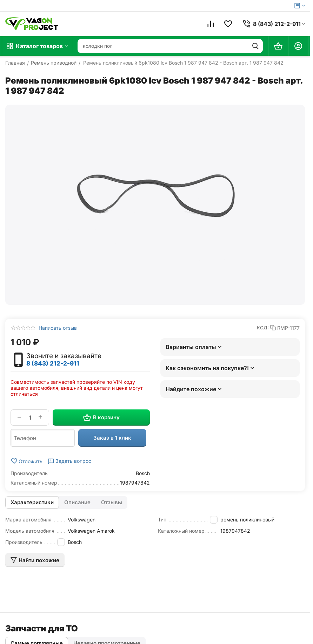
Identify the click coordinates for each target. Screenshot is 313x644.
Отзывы (112, 502)
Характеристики (32, 502)
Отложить (26, 461)
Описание (77, 502)
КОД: (263, 328)
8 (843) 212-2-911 (53, 363)
